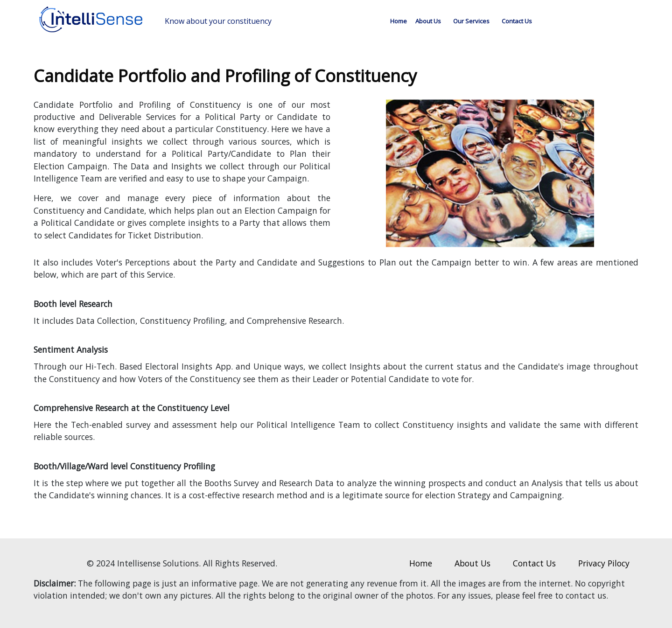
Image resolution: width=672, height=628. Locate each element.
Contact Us (517, 21)
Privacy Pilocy (604, 563)
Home (399, 21)
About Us (428, 21)
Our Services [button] (471, 21)
